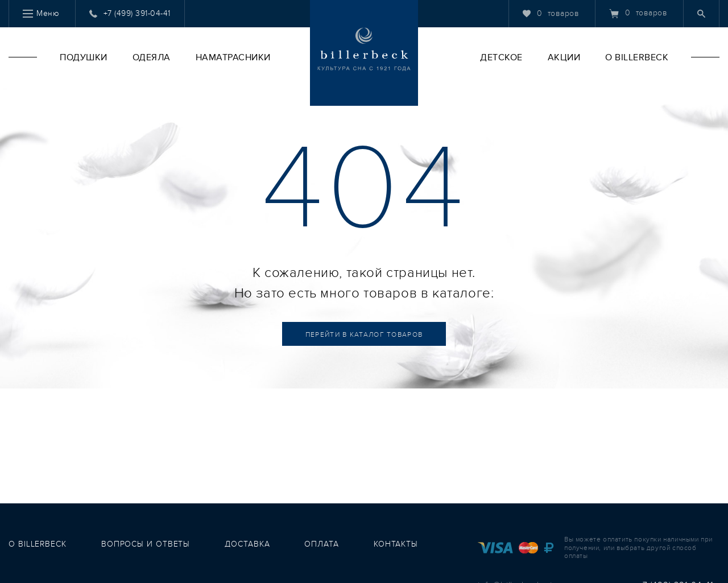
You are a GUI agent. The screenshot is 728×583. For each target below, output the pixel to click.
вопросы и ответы (146, 544)
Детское (501, 57)
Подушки (84, 57)
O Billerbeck (637, 57)
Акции (564, 57)
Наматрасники (233, 57)
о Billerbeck (38, 544)
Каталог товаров (364, 334)
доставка (247, 544)
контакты (396, 544)
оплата (321, 544)
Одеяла (152, 57)
